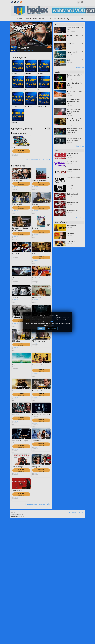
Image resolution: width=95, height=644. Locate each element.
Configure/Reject (52, 328)
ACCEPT (41, 328)
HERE (51, 321)
